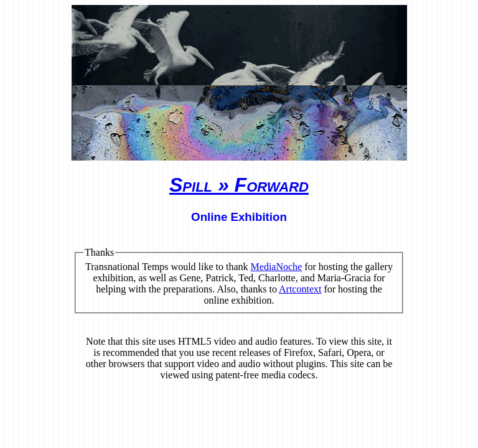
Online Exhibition (239, 217)
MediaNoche (277, 267)
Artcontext (300, 289)
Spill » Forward (239, 185)
